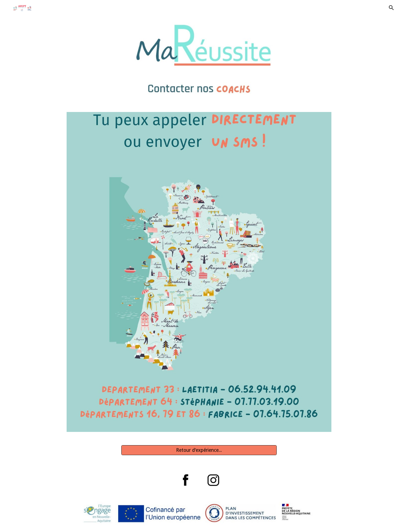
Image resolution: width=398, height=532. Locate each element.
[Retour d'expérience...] (199, 450)
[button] (391, 8)
